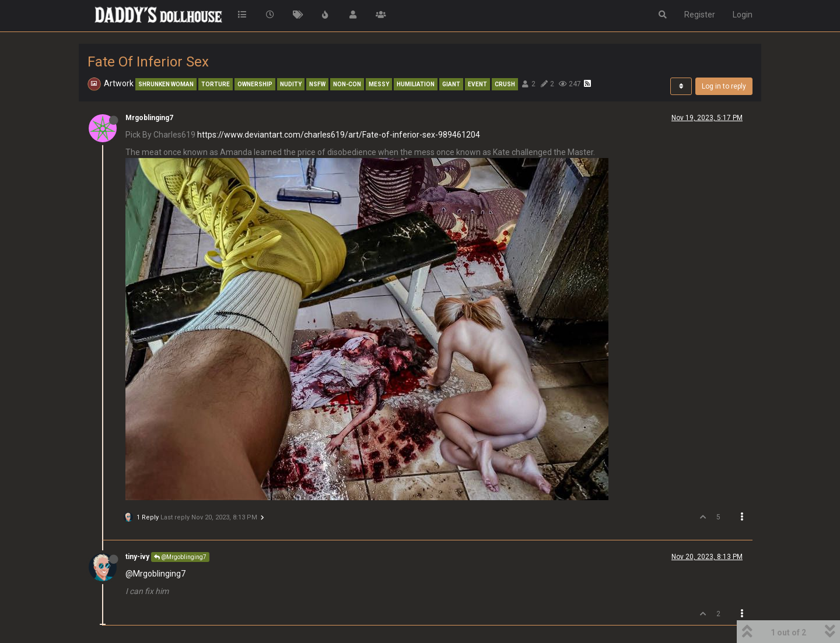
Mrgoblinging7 (149, 118)
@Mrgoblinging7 (180, 557)
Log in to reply (724, 86)
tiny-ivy (137, 557)
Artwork (119, 83)
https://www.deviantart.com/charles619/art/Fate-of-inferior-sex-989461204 (339, 135)
